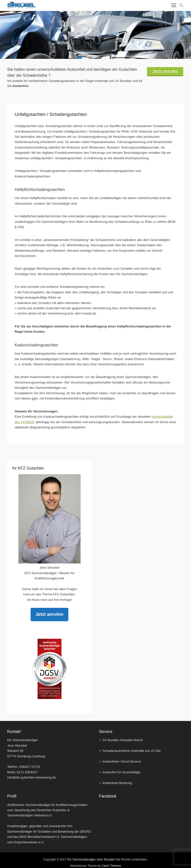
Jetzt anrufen (165, 72)
